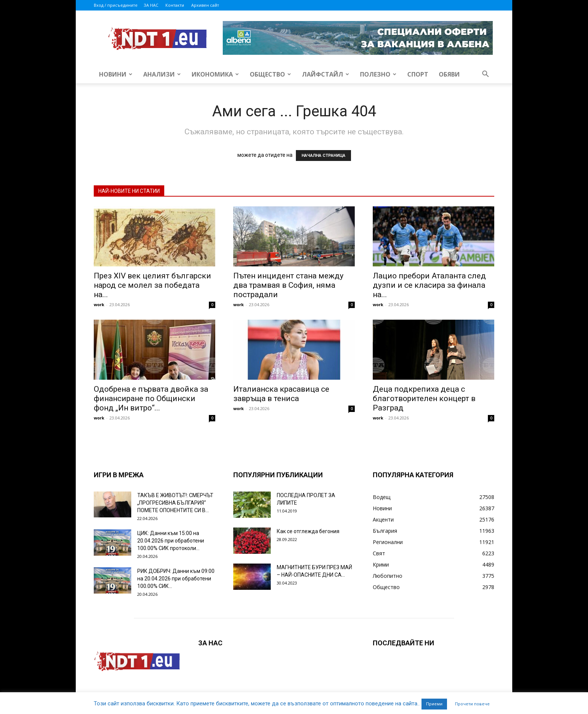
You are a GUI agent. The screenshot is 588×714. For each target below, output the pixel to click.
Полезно (378, 74)
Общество (270, 74)
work (99, 304)
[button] (485, 75)
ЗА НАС (151, 5)
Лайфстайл (325, 74)
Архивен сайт (205, 5)
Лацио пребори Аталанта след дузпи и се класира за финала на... (429, 285)
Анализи (162, 74)
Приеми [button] (434, 704)
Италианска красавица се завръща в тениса (281, 394)
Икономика (215, 74)
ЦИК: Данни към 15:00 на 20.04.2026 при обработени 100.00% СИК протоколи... (171, 541)
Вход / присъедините (116, 5)
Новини (116, 74)
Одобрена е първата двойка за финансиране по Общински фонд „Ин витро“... (151, 398)
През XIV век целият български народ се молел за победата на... (152, 285)
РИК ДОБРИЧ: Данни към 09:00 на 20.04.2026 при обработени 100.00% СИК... (176, 579)
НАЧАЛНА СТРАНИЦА (323, 156)
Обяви (449, 74)
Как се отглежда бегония (308, 531)
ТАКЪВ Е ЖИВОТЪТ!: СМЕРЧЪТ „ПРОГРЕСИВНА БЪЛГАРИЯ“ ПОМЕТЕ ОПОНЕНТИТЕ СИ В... (175, 503)
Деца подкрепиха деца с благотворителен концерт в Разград (424, 398)
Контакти (175, 5)
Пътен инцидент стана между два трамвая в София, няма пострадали (288, 285)
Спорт (418, 74)
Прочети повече (472, 704)
